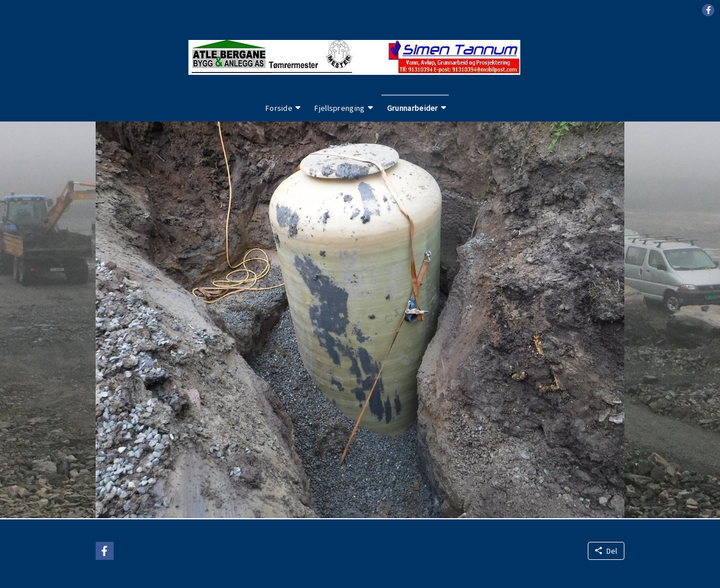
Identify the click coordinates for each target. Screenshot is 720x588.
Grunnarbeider (413, 108)
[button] (708, 10)
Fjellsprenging (339, 108)
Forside (279, 108)
